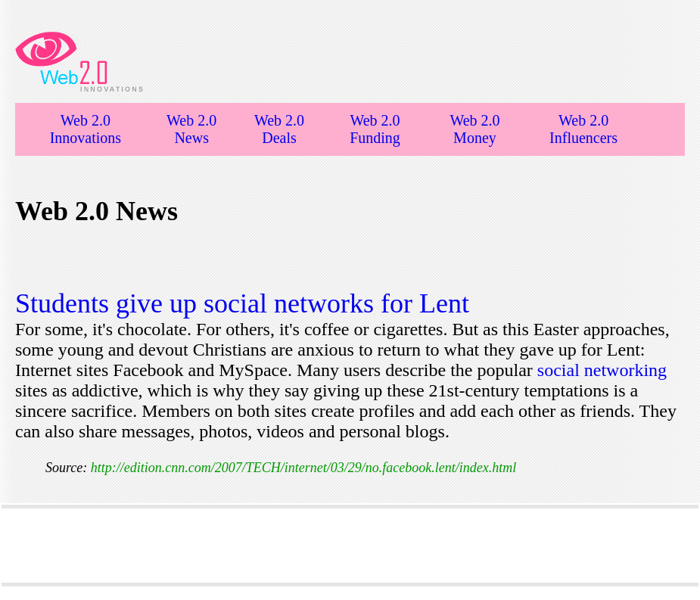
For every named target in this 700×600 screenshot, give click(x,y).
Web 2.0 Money (474, 129)
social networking (602, 370)
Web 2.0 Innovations (86, 129)
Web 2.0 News (191, 129)
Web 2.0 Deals (279, 129)
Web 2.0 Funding (375, 129)
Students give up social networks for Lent (242, 303)
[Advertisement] (350, 546)
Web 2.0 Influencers (583, 129)
